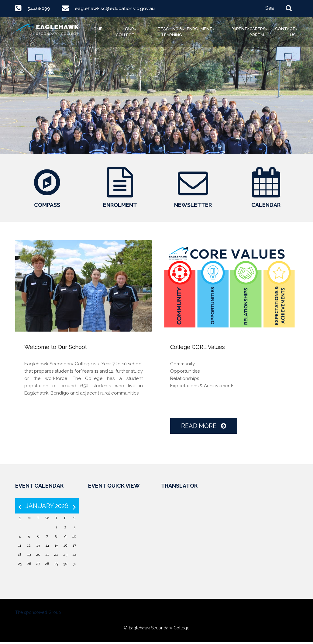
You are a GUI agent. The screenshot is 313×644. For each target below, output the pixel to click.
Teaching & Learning (170, 32)
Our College (125, 32)
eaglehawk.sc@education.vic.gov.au (116, 8)
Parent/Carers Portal (248, 32)
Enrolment (200, 29)
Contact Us (285, 32)
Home (96, 29)
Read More (204, 428)
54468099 (39, 8)
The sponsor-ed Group (38, 614)
